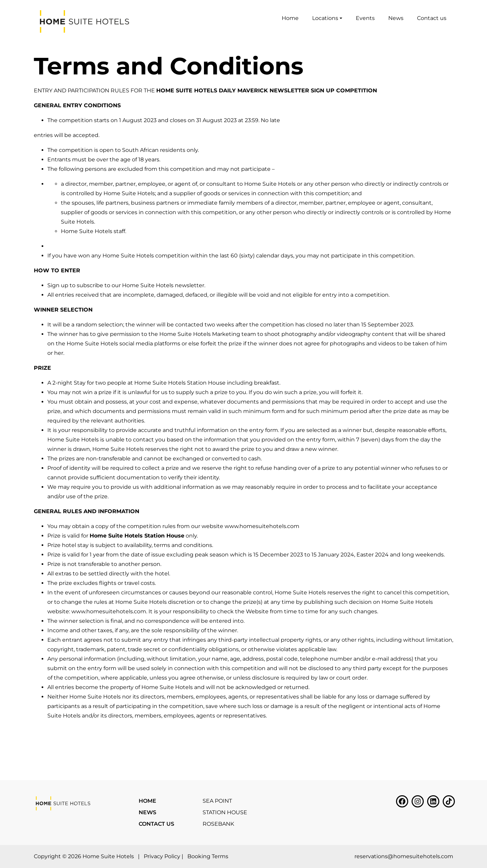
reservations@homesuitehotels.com (404, 856)
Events (365, 18)
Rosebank (218, 824)
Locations (325, 18)
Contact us (432, 18)
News (396, 18)
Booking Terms (208, 856)
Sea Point (217, 801)
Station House (225, 812)
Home (290, 18)
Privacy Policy (162, 856)
